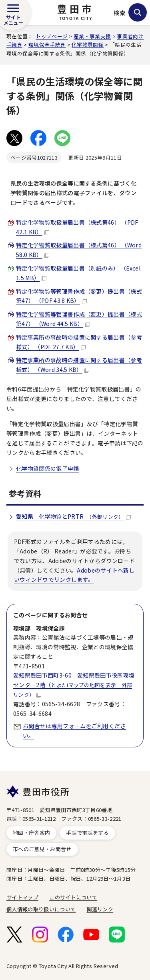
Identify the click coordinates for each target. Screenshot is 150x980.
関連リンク (100, 909)
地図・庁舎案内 (31, 833)
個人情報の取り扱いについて (41, 909)
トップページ (52, 36)
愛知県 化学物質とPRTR (73, 516)
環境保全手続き (47, 44)
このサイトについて (73, 897)
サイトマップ (22, 897)
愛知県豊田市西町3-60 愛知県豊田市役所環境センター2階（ (74, 685)
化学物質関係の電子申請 (48, 468)
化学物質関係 (88, 44)
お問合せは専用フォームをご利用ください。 (74, 731)
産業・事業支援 (92, 36)
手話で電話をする (87, 833)
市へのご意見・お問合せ (42, 849)
